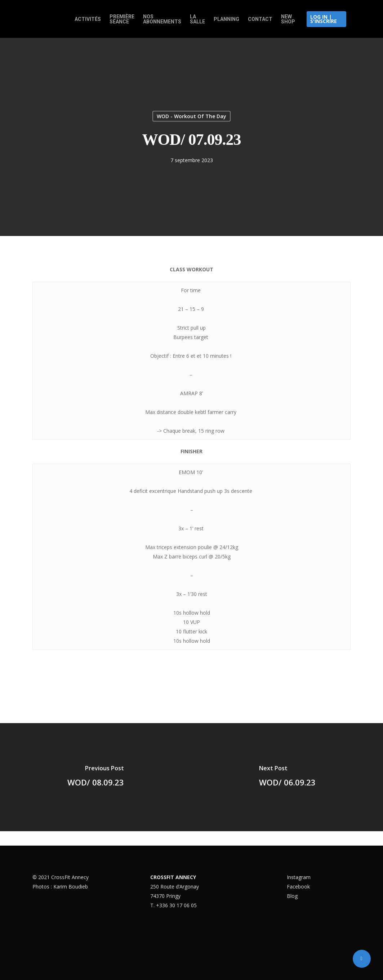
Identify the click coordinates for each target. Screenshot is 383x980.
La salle (197, 19)
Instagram (299, 877)
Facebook (298, 887)
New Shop (288, 19)
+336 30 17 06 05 (176, 905)
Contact (260, 19)
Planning (226, 19)
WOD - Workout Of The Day (191, 116)
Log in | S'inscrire (324, 19)
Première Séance (122, 19)
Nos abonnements (162, 19)
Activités (88, 19)
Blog (292, 896)
